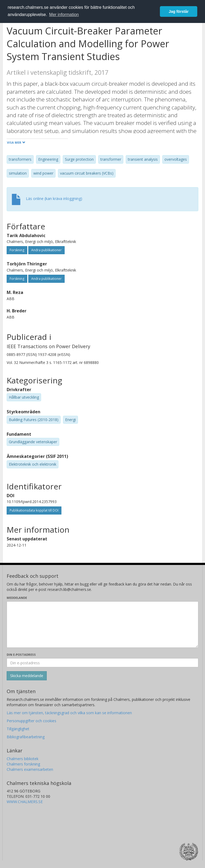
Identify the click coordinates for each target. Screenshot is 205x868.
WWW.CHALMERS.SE (25, 802)
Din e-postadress (21, 655)
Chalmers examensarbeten (30, 769)
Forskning (17, 250)
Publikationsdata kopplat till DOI (34, 510)
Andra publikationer (46, 250)
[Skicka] (27, 676)
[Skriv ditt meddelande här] (102, 625)
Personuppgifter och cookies (31, 721)
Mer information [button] (64, 15)
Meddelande (17, 598)
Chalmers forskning (23, 764)
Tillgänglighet (18, 729)
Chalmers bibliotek (23, 759)
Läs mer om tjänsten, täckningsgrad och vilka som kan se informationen (69, 713)
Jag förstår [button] (179, 11)
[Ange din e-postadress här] (102, 663)
